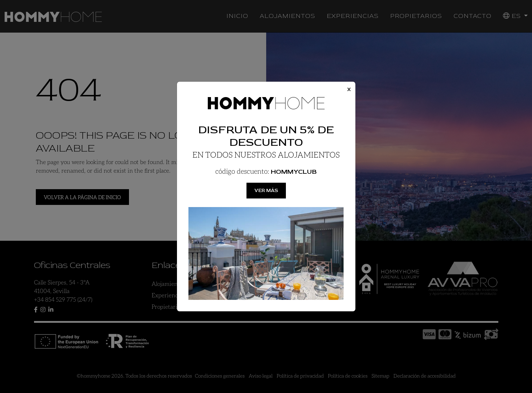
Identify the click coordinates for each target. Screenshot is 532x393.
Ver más (266, 190)
